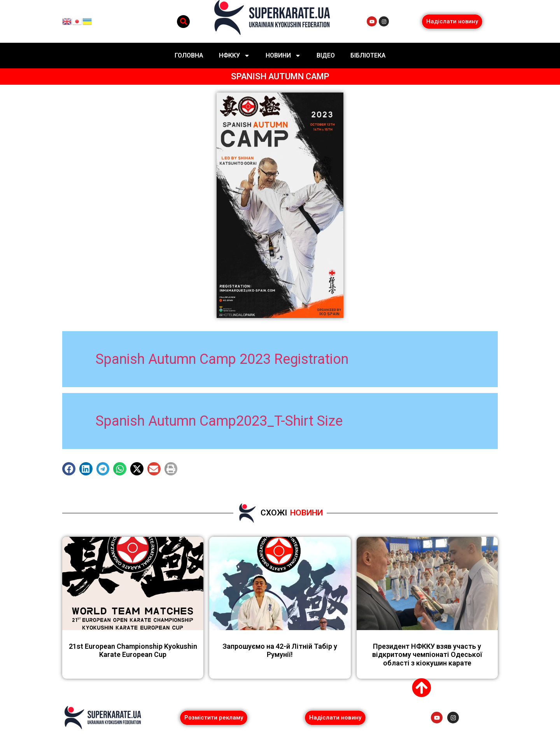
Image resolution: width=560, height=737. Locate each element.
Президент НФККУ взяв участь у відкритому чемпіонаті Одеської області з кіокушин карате (427, 655)
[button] (183, 22)
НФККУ (234, 56)
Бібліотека (368, 55)
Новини (283, 56)
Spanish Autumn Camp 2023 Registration (222, 359)
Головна (189, 55)
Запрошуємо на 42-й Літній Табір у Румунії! (280, 651)
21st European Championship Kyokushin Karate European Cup (133, 651)
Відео (326, 55)
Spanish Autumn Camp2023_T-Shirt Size (219, 421)
